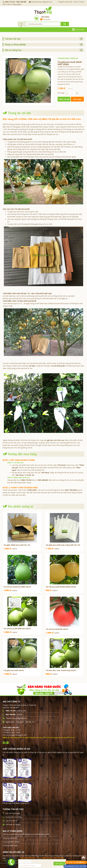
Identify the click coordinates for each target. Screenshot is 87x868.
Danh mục (78, 30)
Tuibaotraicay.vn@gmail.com (41, 2)
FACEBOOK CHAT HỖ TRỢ (76, 866)
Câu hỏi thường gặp (13, 813)
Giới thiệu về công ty (13, 824)
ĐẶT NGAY (59, 864)
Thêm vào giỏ (64, 99)
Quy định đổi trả (11, 821)
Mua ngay (77, 99)
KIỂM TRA (77, 862)
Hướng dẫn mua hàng (14, 817)
